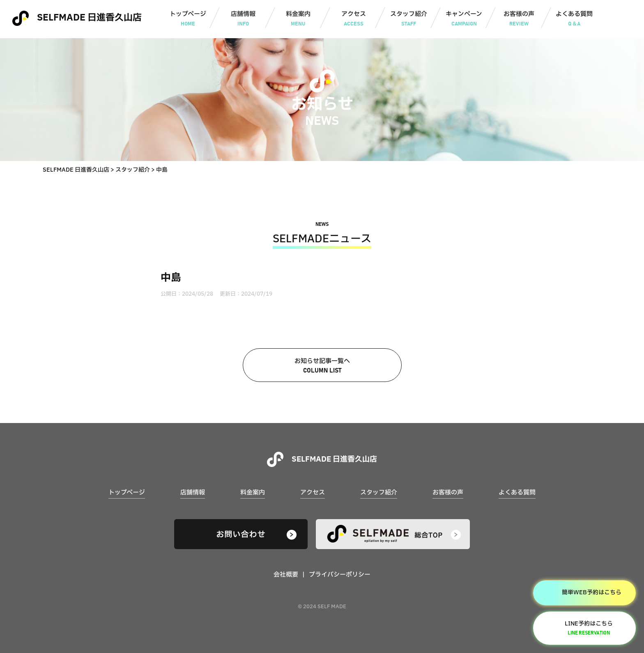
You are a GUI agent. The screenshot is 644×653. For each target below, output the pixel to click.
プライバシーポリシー (340, 575)
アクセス (353, 19)
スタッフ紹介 (409, 19)
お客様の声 (519, 19)
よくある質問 (574, 19)
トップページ (188, 19)
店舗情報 (243, 19)
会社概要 (286, 575)
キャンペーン (464, 19)
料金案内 (298, 19)
